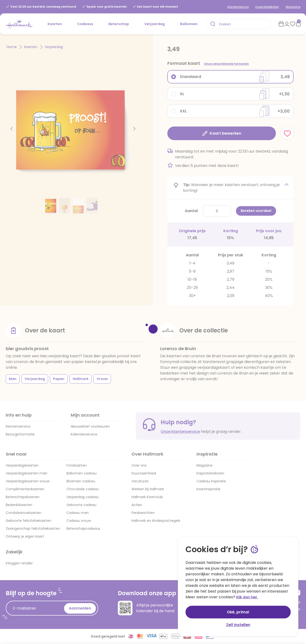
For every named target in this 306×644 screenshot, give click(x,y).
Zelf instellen (238, 625)
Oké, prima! (238, 612)
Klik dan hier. (247, 597)
